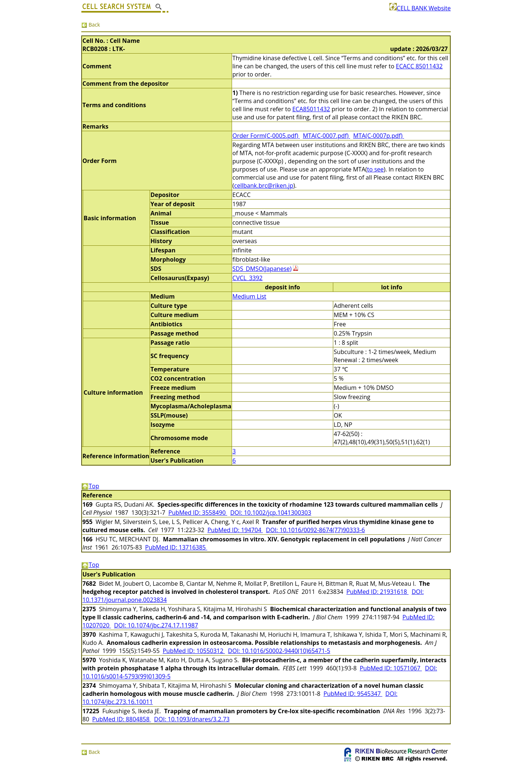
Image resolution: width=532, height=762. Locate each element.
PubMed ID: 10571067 (391, 668)
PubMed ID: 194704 (235, 530)
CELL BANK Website (420, 8)
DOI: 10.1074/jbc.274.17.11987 (156, 625)
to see (375, 169)
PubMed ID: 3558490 (198, 513)
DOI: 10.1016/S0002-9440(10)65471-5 (279, 651)
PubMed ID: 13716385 (176, 547)
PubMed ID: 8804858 (122, 719)
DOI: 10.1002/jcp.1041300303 (271, 513)
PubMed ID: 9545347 (353, 694)
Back (91, 25)
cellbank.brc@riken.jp (264, 186)
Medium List (249, 296)
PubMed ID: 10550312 (194, 651)
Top (90, 486)
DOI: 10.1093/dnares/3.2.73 (192, 719)
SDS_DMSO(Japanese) (262, 269)
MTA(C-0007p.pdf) (379, 136)
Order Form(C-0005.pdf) (266, 136)
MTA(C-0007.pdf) (327, 136)
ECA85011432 (311, 109)
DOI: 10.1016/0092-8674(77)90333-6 (316, 530)
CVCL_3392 (248, 278)
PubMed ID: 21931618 (378, 592)
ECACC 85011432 (420, 66)
